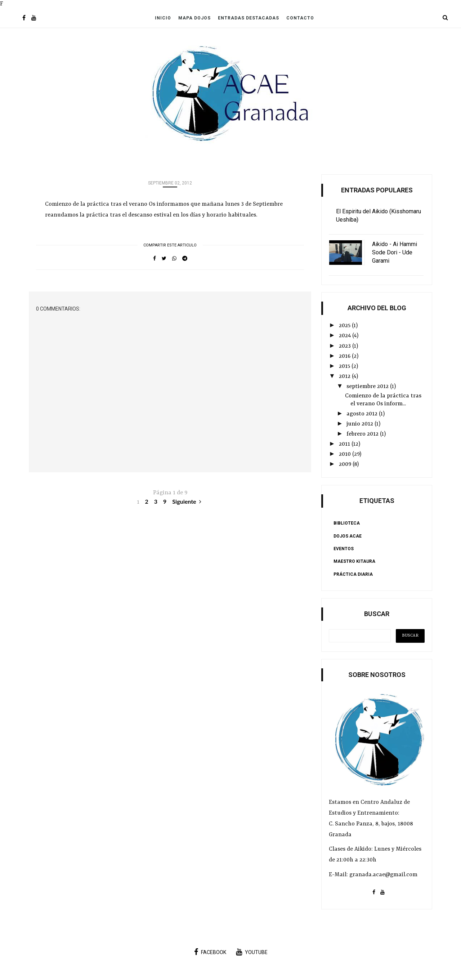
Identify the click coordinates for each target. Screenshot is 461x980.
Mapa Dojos (194, 18)
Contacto (300, 18)
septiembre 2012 (368, 387)
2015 (345, 366)
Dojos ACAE (348, 536)
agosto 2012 (363, 414)
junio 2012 (361, 424)
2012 (345, 377)
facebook (210, 952)
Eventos (344, 549)
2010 (346, 454)
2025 (345, 326)
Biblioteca (347, 523)
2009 (346, 464)
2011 (345, 444)
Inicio (163, 18)
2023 (346, 346)
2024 (346, 336)
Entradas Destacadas (249, 18)
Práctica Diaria (353, 574)
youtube (252, 952)
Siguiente (187, 501)
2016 (345, 356)
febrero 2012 (363, 434)
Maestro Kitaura (354, 561)
